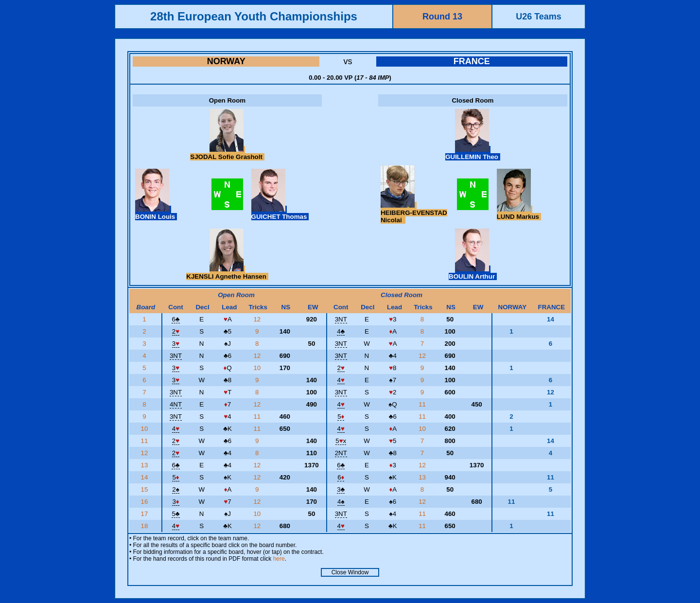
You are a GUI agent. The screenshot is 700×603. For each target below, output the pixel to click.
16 (146, 502)
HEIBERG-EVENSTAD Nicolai (414, 213)
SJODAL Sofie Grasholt (227, 153)
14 (146, 477)
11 (423, 404)
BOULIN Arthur (473, 273)
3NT (341, 319)
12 (258, 319)
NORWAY (226, 61)
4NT (176, 404)
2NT (341, 453)
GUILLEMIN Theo (473, 153)
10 (258, 368)
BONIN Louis (156, 213)
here (279, 559)
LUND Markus (519, 213)
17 (146, 514)
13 (146, 465)
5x (341, 441)
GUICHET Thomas (280, 213)
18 (146, 526)
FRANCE (472, 61)
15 (146, 489)
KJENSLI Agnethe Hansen (227, 273)
